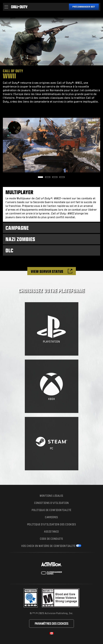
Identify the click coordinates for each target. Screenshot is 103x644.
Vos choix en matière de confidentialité (48, 546)
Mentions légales (51, 496)
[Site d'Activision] (51, 564)
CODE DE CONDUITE (51, 539)
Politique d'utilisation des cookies (52, 524)
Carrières (51, 517)
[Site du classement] (61, 598)
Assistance (51, 532)
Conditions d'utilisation (51, 503)
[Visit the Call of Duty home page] (19, 7)
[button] (6, 7)
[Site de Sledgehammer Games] (51, 573)
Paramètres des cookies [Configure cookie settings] (51, 623)
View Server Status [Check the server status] (47, 272)
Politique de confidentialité (51, 510)
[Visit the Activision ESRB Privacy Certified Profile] (31, 598)
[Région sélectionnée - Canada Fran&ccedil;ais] (52, 633)
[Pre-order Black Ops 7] (84, 7)
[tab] (51, 204)
